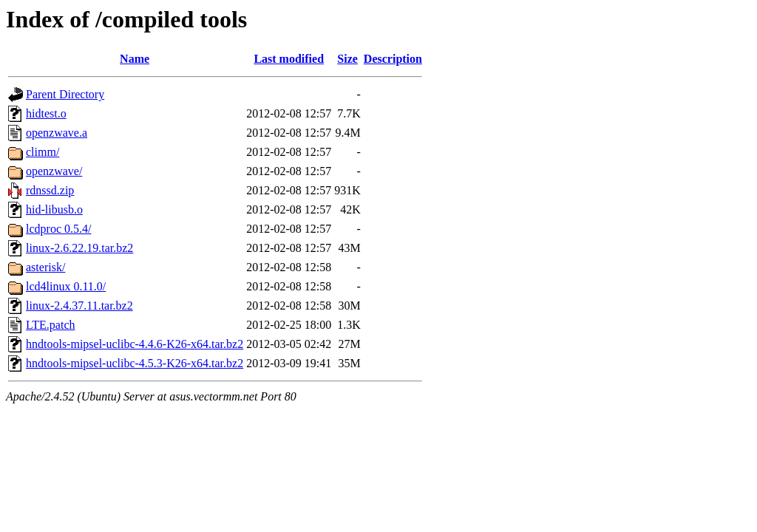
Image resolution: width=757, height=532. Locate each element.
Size (347, 59)
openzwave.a (57, 133)
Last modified (289, 59)
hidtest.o (46, 113)
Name (135, 59)
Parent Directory (65, 94)
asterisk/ (45, 267)
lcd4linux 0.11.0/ (66, 286)
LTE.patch (51, 325)
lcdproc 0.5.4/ (58, 229)
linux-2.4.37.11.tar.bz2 (79, 306)
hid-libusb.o (54, 209)
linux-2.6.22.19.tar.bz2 (79, 248)
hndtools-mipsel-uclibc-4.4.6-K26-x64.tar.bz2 (135, 344)
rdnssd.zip (50, 190)
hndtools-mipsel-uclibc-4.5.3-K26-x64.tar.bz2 (135, 363)
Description (393, 59)
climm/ (43, 152)
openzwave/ (54, 171)
